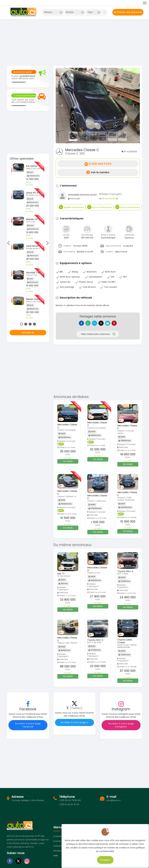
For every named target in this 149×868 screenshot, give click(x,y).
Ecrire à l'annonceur (100, 207)
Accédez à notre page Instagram (121, 727)
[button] (62, 106)
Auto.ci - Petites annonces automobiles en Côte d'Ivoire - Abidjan (24, 12)
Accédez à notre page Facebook (28, 727)
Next (47, 243)
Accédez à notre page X (74, 725)
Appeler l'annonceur (71, 207)
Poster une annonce (128, 12)
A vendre (58, 838)
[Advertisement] (74, 42)
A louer (57, 843)
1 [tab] (21, 324)
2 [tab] (26, 324)
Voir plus (28, 333)
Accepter (103, 858)
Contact (58, 848)
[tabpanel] (28, 241)
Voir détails (68, 463)
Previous (9, 243)
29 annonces (110, 199)
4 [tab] (34, 324)
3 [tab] (30, 324)
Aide (56, 858)
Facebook (58, 853)
